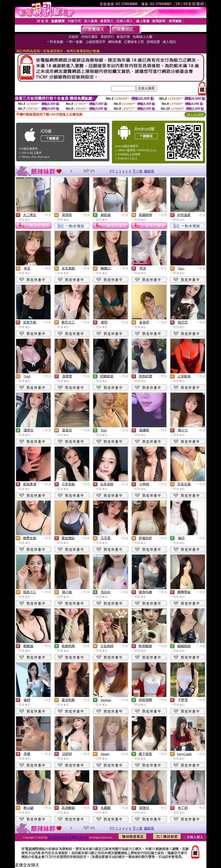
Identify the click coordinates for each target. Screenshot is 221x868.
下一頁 (137, 171)
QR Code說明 (195, 115)
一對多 (47, 215)
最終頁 (149, 171)
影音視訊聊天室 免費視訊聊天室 (68, 837)
